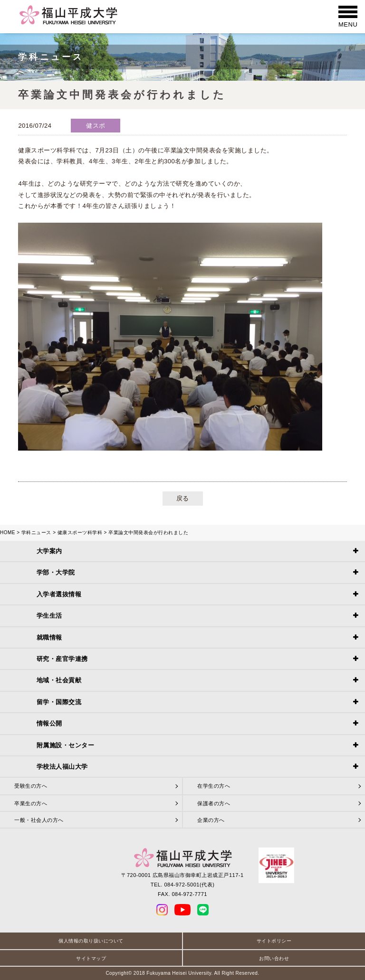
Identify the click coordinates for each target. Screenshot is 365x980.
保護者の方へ (214, 803)
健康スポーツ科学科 (80, 532)
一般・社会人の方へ (39, 820)
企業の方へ (211, 820)
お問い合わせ (274, 958)
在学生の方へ (214, 786)
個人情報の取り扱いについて (91, 941)
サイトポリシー (274, 941)
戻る (183, 498)
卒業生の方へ (31, 803)
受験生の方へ (31, 786)
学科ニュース (36, 532)
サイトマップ (91, 958)
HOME (8, 532)
